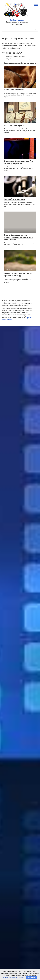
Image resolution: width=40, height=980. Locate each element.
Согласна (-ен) (31, 977)
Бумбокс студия (17, 20)
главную (20, 59)
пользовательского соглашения (13, 316)
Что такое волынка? (14, 90)
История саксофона (14, 125)
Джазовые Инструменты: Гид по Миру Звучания (19, 162)
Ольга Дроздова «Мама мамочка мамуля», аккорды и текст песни (19, 237)
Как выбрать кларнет (15, 199)
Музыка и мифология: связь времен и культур (18, 274)
